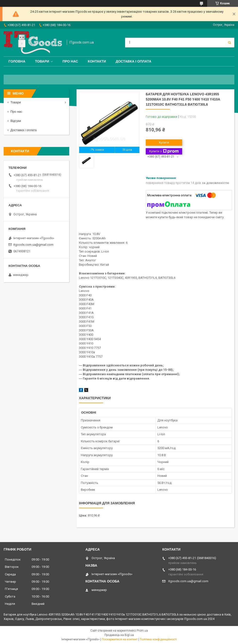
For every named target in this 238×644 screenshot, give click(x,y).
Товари (42, 61)
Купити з (164, 151)
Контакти (97, 61)
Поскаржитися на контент (120, 639)
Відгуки (16, 121)
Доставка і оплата (133, 61)
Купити (164, 142)
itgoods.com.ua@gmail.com (33, 245)
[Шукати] (229, 43)
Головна (17, 61)
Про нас (70, 61)
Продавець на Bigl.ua (119, 635)
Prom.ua (142, 631)
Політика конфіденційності (158, 639)
